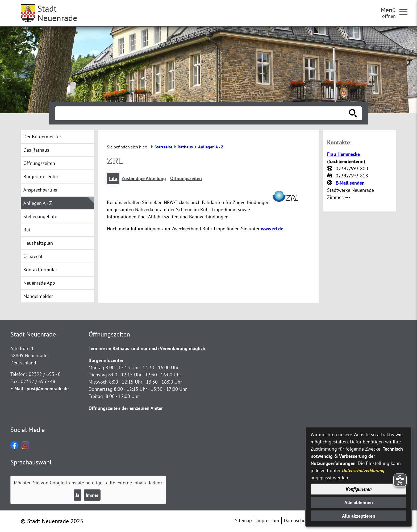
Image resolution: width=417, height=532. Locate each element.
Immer (92, 495)
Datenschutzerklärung (363, 470)
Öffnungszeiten (186, 178)
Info (113, 178)
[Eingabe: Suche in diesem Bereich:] (203, 113)
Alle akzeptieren (359, 516)
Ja (78, 495)
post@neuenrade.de (48, 388)
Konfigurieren (359, 489)
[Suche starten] (353, 113)
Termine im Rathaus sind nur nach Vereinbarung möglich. (147, 348)
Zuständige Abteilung (144, 178)
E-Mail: (17, 388)
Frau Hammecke (343, 154)
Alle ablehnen (359, 502)
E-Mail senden (350, 183)
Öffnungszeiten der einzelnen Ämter (126, 408)
